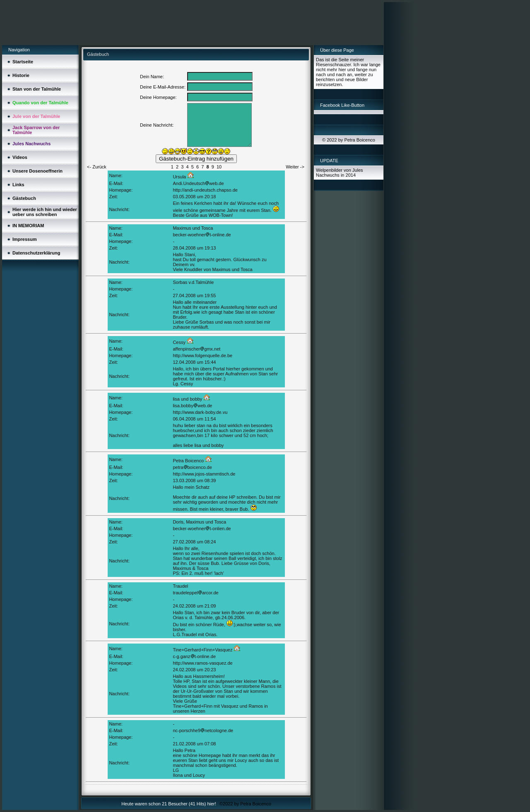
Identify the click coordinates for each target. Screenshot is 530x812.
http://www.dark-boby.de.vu (200, 412)
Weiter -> (295, 167)
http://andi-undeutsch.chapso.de (205, 190)
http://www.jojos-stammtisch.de (204, 474)
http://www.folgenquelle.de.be (202, 356)
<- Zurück (97, 167)
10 (219, 167)
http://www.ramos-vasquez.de (202, 663)
